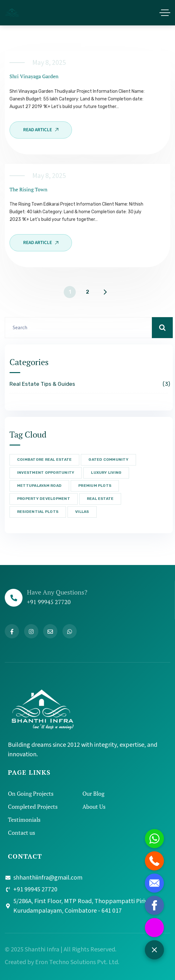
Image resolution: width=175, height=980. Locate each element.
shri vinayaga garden (34, 76)
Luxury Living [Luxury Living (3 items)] (106, 473)
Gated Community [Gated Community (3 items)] (108, 459)
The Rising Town (29, 189)
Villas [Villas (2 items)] (82, 512)
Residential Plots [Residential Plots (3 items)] (38, 512)
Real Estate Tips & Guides (89, 384)
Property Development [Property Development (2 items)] (44, 499)
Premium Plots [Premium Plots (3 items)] (95, 486)
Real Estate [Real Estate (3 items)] (100, 499)
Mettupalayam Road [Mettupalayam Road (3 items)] (39, 486)
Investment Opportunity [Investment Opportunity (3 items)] (46, 473)
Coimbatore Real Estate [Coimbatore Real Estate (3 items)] (44, 459)
